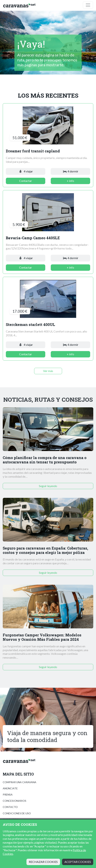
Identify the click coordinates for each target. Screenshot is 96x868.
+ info (70, 181)
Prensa (8, 795)
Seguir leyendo (48, 486)
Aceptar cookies (78, 862)
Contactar (26, 181)
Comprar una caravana (20, 782)
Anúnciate (10, 788)
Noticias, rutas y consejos (48, 399)
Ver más (48, 371)
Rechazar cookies (43, 862)
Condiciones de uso (17, 813)
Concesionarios (15, 801)
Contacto (10, 807)
